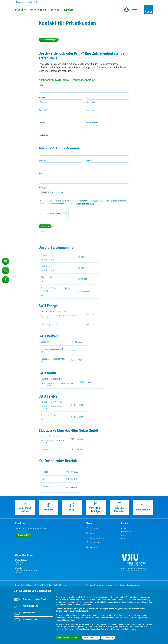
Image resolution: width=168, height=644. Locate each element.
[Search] (103, 10)
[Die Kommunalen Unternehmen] (134, 561)
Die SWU (49, 507)
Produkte (20, 10)
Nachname (91, 110)
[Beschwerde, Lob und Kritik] (6, 271)
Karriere (69, 10)
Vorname (43, 110)
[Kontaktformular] (6, 261)
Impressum (110, 585)
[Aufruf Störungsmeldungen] (6, 280)
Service (55, 10)
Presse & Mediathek (119, 507)
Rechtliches (90, 585)
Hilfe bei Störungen (49, 40)
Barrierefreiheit (120, 585)
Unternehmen (38, 10)
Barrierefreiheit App (133, 585)
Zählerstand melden (25, 507)
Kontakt (124, 528)
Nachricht (43, 173)
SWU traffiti (19, 568)
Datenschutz (100, 585)
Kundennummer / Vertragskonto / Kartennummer (59, 148)
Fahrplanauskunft (127, 532)
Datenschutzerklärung (85, 204)
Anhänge (42, 187)
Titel (88, 98)
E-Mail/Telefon (143, 507)
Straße (42, 123)
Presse (123, 535)
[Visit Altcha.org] (66, 214)
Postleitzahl (44, 135)
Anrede (42, 98)
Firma (41, 85)
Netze (72, 507)
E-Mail (42, 161)
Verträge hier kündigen (96, 507)
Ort (88, 135)
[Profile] (127, 10)
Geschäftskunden (33, 2)
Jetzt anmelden (24, 535)
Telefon (89, 161)
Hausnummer (92, 123)
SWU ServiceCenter (21, 560)
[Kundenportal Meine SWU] (135, 10)
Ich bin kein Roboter (52, 213)
